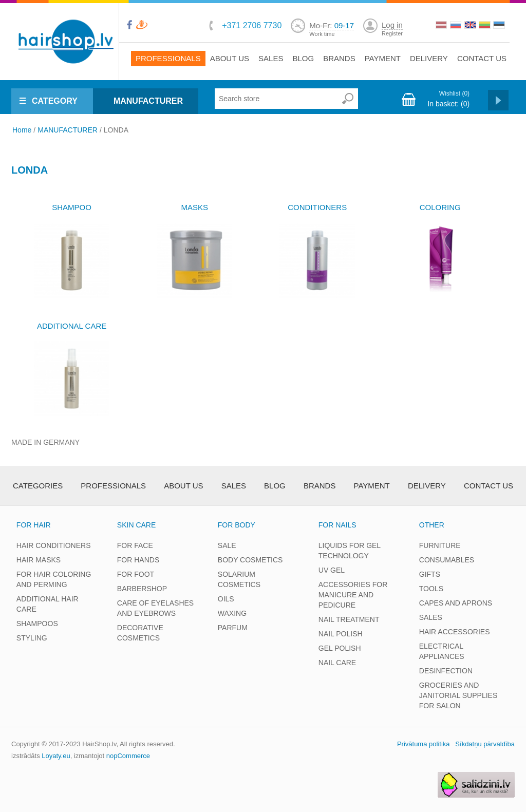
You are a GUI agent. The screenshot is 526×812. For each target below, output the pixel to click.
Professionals (168, 58)
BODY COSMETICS (250, 560)
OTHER (432, 525)
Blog (303, 58)
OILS (226, 599)
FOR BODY (237, 525)
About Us (230, 58)
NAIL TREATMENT (349, 619)
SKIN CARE (136, 525)
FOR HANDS (138, 560)
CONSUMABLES (447, 560)
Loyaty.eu (56, 756)
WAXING (232, 613)
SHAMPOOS (37, 624)
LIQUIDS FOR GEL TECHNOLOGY (350, 551)
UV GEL (332, 570)
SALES (431, 617)
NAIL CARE (337, 663)
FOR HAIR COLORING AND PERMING (54, 579)
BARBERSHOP (142, 589)
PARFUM (233, 628)
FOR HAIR (34, 525)
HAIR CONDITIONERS (54, 545)
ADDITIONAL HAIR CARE (48, 604)
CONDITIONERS (317, 207)
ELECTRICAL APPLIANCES (442, 651)
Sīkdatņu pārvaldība (485, 744)
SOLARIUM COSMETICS (239, 579)
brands (339, 58)
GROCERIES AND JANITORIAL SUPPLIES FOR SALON (458, 695)
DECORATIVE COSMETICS (140, 633)
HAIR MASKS (39, 560)
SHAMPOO (72, 207)
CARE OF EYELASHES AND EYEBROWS (155, 608)
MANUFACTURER (148, 101)
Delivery (429, 58)
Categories (38, 486)
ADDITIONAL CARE (72, 326)
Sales (271, 58)
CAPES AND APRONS (456, 603)
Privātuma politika (424, 744)
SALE (227, 545)
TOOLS (431, 589)
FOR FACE (135, 545)
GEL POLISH (340, 648)
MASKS (194, 207)
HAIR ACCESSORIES (455, 632)
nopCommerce (128, 756)
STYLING (32, 638)
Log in (392, 25)
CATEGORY (55, 101)
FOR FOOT (136, 574)
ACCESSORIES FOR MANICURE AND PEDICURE (353, 595)
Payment (383, 58)
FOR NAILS (337, 525)
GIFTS (430, 574)
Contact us (482, 58)
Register (392, 33)
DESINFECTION (446, 671)
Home (22, 130)
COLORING (440, 207)
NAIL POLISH (341, 634)
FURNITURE (440, 545)
